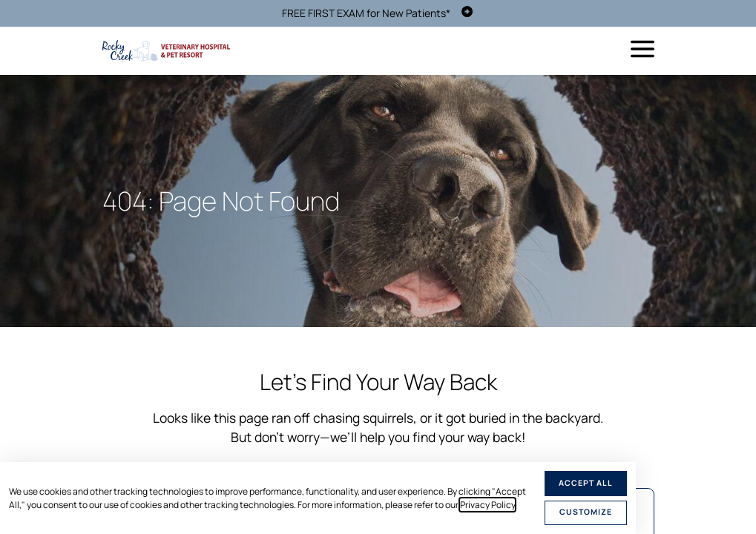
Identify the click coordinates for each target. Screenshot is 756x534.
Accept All (586, 483)
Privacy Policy (487, 505)
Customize (586, 512)
